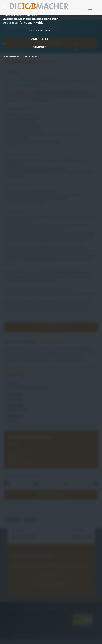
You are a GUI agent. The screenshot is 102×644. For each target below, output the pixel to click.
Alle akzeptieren (40, 30)
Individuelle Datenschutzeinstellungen (20, 56)
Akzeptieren (40, 39)
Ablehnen (40, 47)
